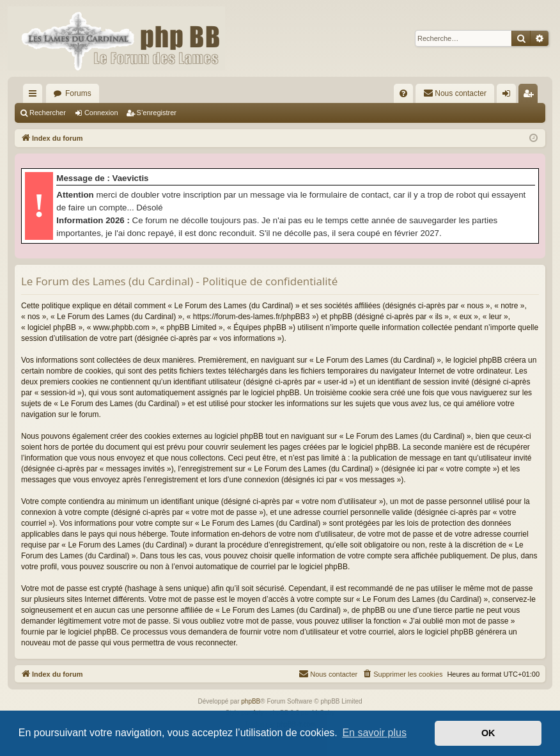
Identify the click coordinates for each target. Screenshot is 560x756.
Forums (78, 93)
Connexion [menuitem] (509, 96)
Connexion (101, 113)
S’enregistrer (157, 113)
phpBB (251, 701)
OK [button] (488, 733)
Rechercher (48, 113)
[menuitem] (403, 93)
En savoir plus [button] (374, 733)
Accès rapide (35, 96)
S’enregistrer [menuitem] (531, 96)
